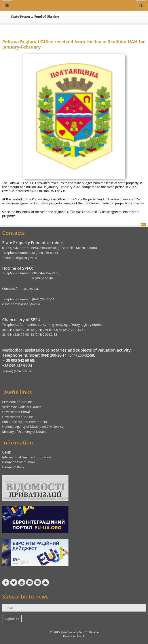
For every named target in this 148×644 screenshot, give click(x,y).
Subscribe (12, 619)
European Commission (19, 462)
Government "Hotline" (18, 417)
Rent (143, 225)
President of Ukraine (17, 402)
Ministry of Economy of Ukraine (25, 432)
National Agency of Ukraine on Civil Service (33, 427)
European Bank (13, 467)
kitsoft (81, 636)
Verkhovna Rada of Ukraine (22, 407)
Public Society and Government (25, 422)
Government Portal (16, 412)
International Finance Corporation (27, 457)
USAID (7, 452)
